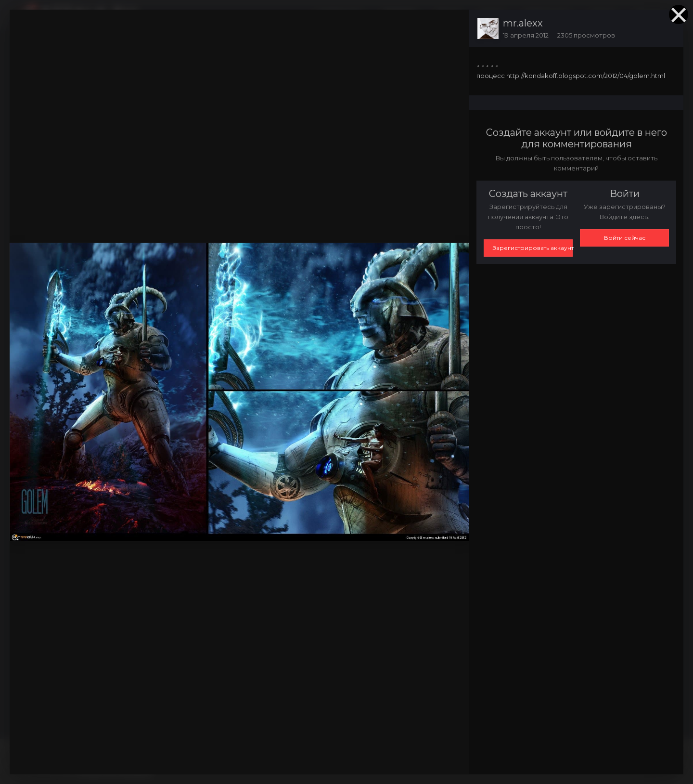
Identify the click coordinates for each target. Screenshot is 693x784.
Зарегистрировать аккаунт (533, 248)
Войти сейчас (625, 238)
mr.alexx (523, 23)
